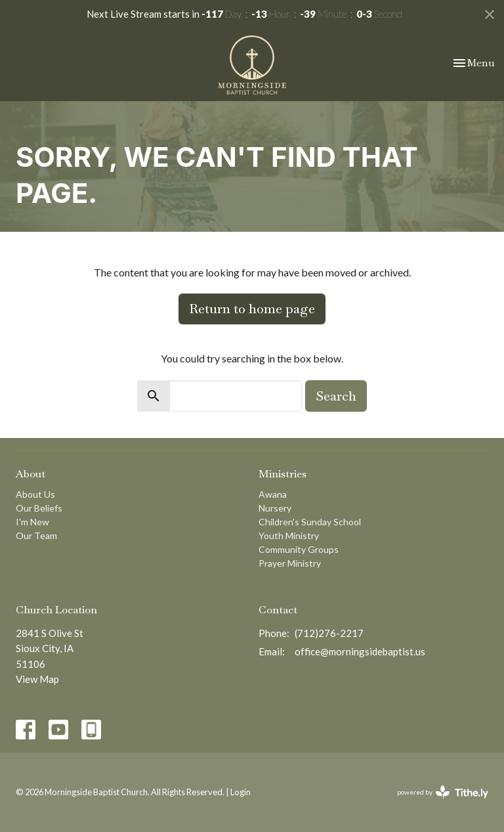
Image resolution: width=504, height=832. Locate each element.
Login (241, 792)
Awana (273, 494)
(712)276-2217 (329, 633)
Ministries (283, 474)
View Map (37, 679)
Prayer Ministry (290, 563)
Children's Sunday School (310, 522)
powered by (443, 792)
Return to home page (252, 309)
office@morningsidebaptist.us (360, 651)
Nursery (275, 508)
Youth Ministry (289, 536)
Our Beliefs (39, 508)
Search (336, 396)
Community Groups (299, 549)
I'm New (32, 522)
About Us (35, 494)
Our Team (36, 536)
